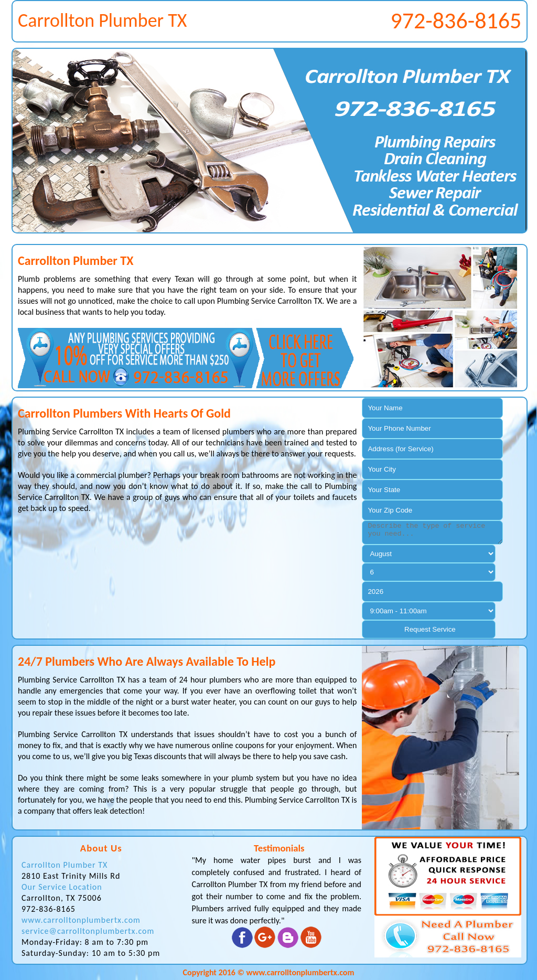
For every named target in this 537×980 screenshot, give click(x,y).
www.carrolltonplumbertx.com (81, 920)
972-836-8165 (456, 20)
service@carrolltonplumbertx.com (88, 931)
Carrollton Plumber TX (65, 865)
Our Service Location (62, 887)
